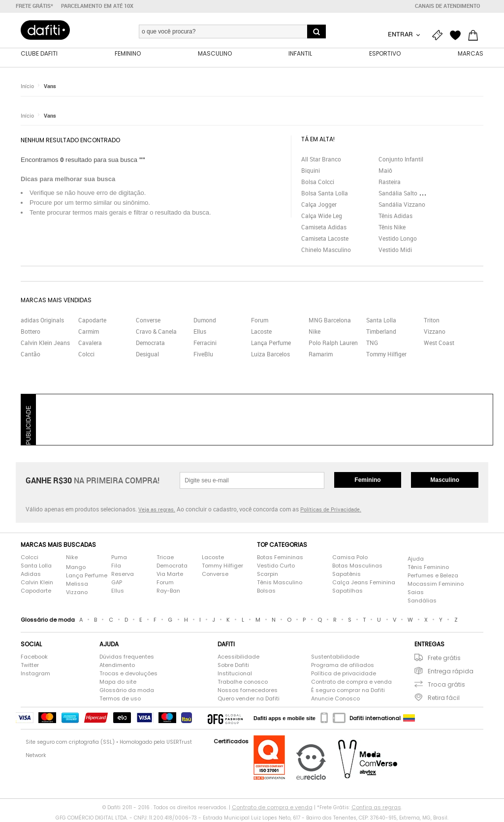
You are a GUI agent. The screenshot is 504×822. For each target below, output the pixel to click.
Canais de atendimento (448, 6)
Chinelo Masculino (326, 250)
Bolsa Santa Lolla (325, 193)
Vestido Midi (395, 250)
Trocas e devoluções (128, 673)
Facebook (34, 657)
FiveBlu (203, 354)
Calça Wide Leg (322, 216)
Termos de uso (120, 698)
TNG (372, 343)
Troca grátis (446, 684)
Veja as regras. (157, 509)
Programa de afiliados (343, 665)
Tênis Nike (392, 227)
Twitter (30, 665)
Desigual (147, 354)
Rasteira (390, 182)
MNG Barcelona (330, 320)
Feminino (367, 480)
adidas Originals (42, 320)
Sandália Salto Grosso (408, 193)
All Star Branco (321, 159)
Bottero (31, 331)
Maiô (385, 170)
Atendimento (117, 665)
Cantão (31, 354)
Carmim (89, 331)
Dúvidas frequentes (127, 657)
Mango (76, 567)
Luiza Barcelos (270, 354)
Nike (315, 331)
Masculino (445, 480)
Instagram (35, 673)
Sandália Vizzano (402, 204)
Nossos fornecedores (248, 690)
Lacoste (261, 331)
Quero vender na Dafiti (249, 698)
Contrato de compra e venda (351, 682)
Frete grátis (444, 658)
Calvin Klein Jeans (45, 343)
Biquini (311, 170)
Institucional (235, 673)
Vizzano (435, 331)
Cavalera (90, 343)
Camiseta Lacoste (325, 238)
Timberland (381, 331)
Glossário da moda (127, 690)
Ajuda (416, 559)
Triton (432, 320)
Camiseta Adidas (324, 227)
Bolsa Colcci (318, 182)
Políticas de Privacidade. (331, 509)
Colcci (86, 354)
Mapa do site (118, 682)
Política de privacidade (344, 673)
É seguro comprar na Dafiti (348, 690)
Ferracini (205, 343)
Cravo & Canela (156, 331)
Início (27, 86)
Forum (260, 320)
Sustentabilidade (335, 657)
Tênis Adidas (395, 216)
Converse (148, 320)
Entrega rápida (451, 671)
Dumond (205, 320)
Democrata (150, 343)
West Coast (439, 343)
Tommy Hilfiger (386, 354)
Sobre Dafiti (233, 665)
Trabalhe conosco (243, 682)
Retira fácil (444, 698)
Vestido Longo (398, 238)
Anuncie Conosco (335, 698)
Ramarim (321, 354)
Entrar (401, 34)
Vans (50, 86)
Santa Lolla (381, 320)
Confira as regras (376, 807)
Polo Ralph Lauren (333, 343)
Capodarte (92, 320)
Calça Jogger (319, 204)
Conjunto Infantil (401, 159)
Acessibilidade (238, 657)
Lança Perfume (271, 343)
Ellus (200, 331)
